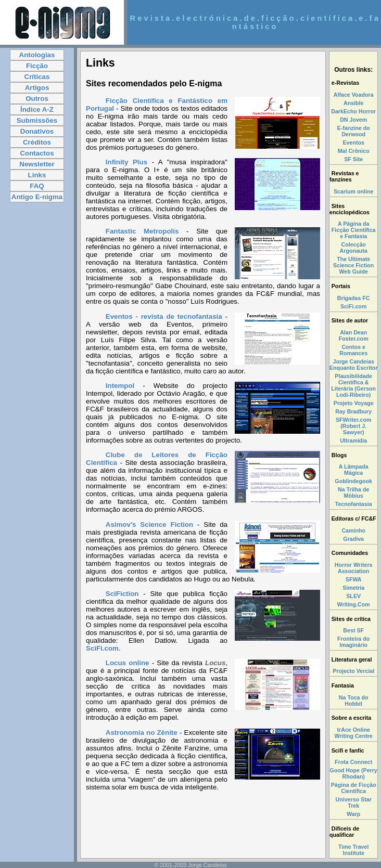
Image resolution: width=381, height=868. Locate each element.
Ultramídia (353, 441)
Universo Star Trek (354, 802)
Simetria (353, 588)
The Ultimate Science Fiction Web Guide (353, 265)
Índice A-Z (37, 109)
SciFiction (124, 594)
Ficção (37, 66)
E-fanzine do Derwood (354, 131)
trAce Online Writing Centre (354, 733)
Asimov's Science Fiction (149, 524)
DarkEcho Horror (353, 111)
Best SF (353, 630)
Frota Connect (353, 762)
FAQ (37, 186)
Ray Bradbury (353, 411)
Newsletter (37, 164)
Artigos (37, 88)
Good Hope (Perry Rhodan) (354, 773)
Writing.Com (354, 604)
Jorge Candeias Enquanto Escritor (353, 365)
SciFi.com (102, 648)
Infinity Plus (126, 162)
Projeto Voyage (354, 403)
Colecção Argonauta (354, 248)
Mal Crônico (354, 151)
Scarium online (353, 191)
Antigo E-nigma (37, 197)
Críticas (37, 77)
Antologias (37, 55)
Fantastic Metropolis (142, 231)
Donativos (37, 131)
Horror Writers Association (354, 568)
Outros (37, 99)
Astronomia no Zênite (142, 733)
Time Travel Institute (353, 850)
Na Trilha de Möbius (353, 493)
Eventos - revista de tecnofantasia (164, 316)
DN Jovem (353, 120)
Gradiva (353, 539)
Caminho (353, 530)
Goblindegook (353, 481)
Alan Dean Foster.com (354, 335)
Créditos (37, 142)
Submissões (37, 120)
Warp (353, 814)
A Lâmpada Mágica (354, 470)
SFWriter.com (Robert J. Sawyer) (354, 426)
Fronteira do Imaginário (353, 642)
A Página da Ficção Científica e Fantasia (354, 230)
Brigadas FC (354, 298)
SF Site (353, 159)
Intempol (120, 386)
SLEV (353, 596)
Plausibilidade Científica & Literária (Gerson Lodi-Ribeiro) (353, 385)
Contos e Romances (353, 350)
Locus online (128, 663)
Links (37, 175)
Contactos (37, 153)
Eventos (353, 142)
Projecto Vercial (353, 671)
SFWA (354, 579)
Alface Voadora (354, 95)
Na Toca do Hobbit (354, 701)
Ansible (354, 103)
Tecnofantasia (354, 504)
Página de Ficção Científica (354, 788)
